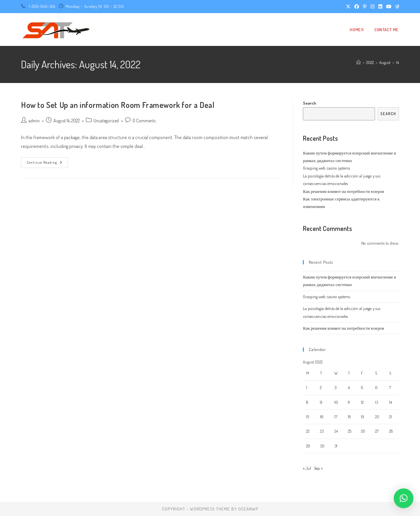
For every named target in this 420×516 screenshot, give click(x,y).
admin (34, 121)
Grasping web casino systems (326, 168)
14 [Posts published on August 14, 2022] (391, 402)
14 (398, 62)
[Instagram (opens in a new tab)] (372, 7)
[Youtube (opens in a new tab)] (389, 7)
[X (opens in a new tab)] (348, 7)
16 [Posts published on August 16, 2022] (322, 417)
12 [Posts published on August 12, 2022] (362, 402)
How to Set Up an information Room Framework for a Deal (118, 105)
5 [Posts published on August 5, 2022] (362, 387)
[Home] (358, 62)
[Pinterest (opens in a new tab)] (365, 7)
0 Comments (144, 121)
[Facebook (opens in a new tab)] (357, 7)
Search (309, 103)
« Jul (307, 468)
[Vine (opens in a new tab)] (396, 7)
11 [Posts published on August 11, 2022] (349, 402)
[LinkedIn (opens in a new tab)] (380, 7)
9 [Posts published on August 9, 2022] (321, 402)
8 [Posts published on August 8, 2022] (307, 402)
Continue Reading (47, 164)
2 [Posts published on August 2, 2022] (321, 387)
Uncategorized (106, 121)
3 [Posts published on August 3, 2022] (335, 387)
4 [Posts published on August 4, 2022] (349, 387)
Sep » (318, 468)
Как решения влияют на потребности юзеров (343, 191)
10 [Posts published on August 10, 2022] (336, 402)
